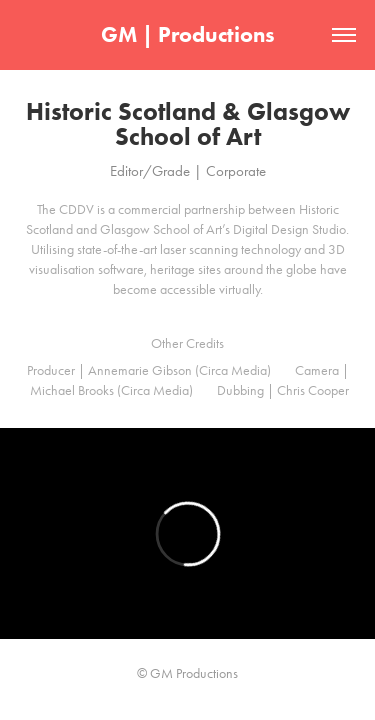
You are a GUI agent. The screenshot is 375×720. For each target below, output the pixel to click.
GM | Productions (188, 34)
